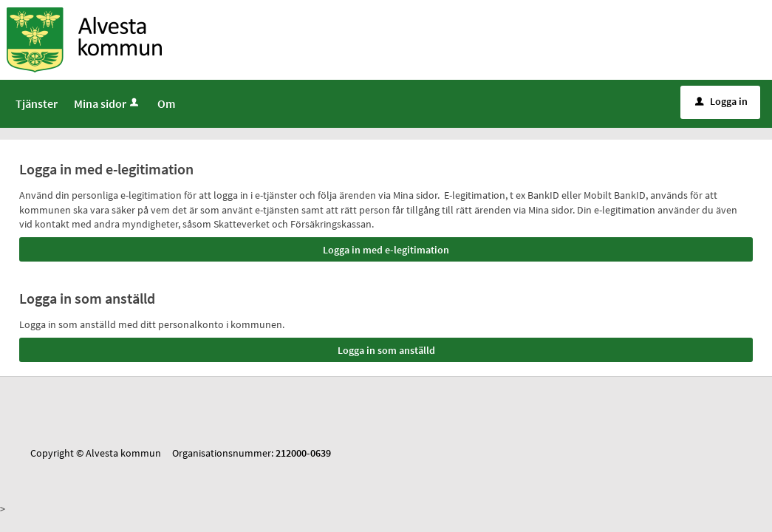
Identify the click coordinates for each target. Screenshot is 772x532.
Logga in (721, 101)
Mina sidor (107, 103)
